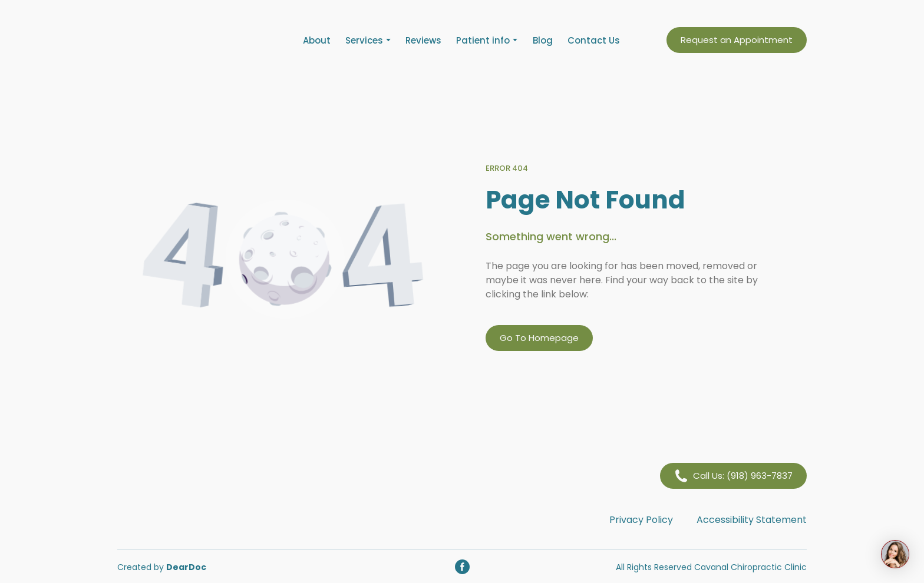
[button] (737, 40)
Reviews (423, 40)
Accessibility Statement (752, 520)
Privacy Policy (641, 520)
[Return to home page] (189, 40)
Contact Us (594, 40)
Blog (543, 40)
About (317, 40)
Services (364, 40)
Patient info (483, 40)
